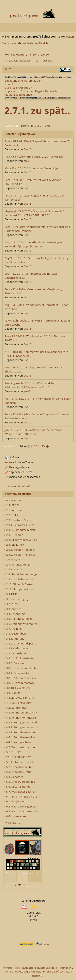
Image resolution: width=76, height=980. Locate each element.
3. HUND (10, 594)
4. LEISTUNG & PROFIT (19, 698)
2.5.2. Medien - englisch (20, 555)
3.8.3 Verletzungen (17, 648)
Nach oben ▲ (67, 968)
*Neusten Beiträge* (18, 486)
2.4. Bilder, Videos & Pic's (21, 540)
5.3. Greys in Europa (18, 772)
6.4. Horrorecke (15, 816)
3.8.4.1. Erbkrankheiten (20, 658)
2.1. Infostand (14, 510)
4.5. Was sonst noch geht (21, 747)
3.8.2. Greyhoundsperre (20, 643)
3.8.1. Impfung (14, 639)
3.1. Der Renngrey (16, 599)
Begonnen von (26, 134)
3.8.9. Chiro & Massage (19, 683)
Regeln (39, 91)
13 (45, 126)
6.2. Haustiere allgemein (20, 806)
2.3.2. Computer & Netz (20, 530)
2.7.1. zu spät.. (14, 569)
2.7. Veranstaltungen (18, 564)
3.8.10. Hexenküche (17, 688)
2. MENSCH (12, 505)
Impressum (12, 91)
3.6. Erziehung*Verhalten (21, 624)
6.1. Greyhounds (15, 801)
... (41, 126)
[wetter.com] (27, 945)
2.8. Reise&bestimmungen (21, 574)
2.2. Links (11, 515)
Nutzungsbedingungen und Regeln (40, 968)
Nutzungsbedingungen (19, 95)
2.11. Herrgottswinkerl (19, 589)
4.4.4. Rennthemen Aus (20, 737)
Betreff (9, 134)
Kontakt (10, 84)
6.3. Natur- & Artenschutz (21, 811)
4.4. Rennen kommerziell (21, 718)
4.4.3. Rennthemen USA (20, 732)
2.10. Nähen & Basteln (19, 584)
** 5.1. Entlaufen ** (17, 757)
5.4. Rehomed (14, 777)
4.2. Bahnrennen (15, 708)
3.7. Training (13, 629)
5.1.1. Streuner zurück (19, 762)
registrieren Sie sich (35, 43)
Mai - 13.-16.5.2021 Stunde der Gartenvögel (32, 168)
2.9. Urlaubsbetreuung (19, 579)
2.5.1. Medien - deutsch (20, 550)
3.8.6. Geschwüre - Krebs (21, 668)
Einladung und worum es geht (24, 81)
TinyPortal (7, 968)
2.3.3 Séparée (14, 535)
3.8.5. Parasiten (15, 663)
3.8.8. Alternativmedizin (20, 678)
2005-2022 (65, 972)
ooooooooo (12, 500)
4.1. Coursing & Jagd (18, 703)
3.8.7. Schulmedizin (17, 673)
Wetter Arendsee (34, 901)
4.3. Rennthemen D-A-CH (21, 712)
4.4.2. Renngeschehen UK (21, 727)
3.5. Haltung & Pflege (18, 619)
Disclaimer (27, 91)
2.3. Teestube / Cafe (17, 520)
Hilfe (17, 968)
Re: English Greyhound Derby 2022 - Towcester (34, 157)
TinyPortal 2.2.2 (49, 972)
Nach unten (11, 126)
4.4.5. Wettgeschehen (19, 742)
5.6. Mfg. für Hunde (17, 787)
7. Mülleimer (13, 823)
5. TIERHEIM (13, 752)
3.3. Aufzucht (13, 609)
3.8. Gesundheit (15, 634)
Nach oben (10, 446)
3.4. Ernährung (14, 614)
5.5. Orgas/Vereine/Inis (19, 782)
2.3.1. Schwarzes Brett (19, 525)
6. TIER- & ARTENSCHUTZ (21, 797)
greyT (27, 161)
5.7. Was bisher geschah (20, 792)
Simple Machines (32, 972)
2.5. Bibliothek (14, 545)
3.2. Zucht (11, 604)
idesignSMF (38, 976)
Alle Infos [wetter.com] (43, 944)
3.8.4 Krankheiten (16, 653)
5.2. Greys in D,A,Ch (17, 767)
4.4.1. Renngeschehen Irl (20, 722)
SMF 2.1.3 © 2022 (13, 972)
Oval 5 (27, 149)
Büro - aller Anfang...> (18, 88)
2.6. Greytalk (13, 559)
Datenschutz (53, 91)
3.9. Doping (12, 693)
